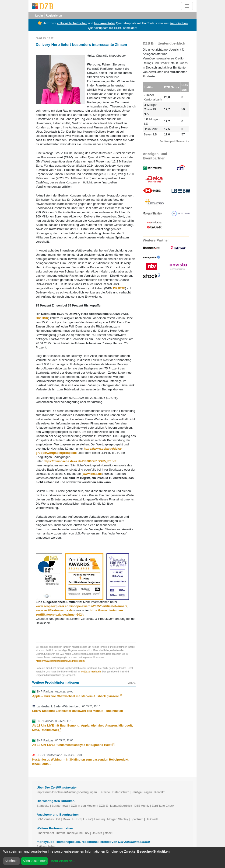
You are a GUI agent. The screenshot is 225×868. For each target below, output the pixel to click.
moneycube (75, 833)
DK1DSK (42, 318)
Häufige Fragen (142, 792)
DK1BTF (119, 288)
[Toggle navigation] (187, 6)
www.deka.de (92, 474)
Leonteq (99, 819)
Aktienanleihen (46, 846)
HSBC (77, 819)
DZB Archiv (142, 806)
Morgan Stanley (118, 819)
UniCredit (152, 819)
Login (39, 16)
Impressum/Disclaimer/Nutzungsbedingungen (67, 792)
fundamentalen (104, 23)
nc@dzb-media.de (91, 672)
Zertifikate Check (163, 806)
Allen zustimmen (35, 861)
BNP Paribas (45, 819)
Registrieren (54, 16)
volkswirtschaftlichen (72, 23)
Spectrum (137, 819)
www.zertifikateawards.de (54, 610)
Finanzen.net (45, 833)
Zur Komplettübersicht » (174, 141)
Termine (105, 792)
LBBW (87, 819)
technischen (179, 23)
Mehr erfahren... (63, 861)
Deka (66, 819)
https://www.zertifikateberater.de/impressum (60, 661)
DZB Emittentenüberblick (116, 806)
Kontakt (160, 792)
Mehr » (132, 683)
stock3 (109, 833)
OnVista (97, 833)
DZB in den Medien (84, 806)
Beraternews (60, 806)
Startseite (43, 806)
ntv (87, 833)
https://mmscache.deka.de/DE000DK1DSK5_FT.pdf (80, 461)
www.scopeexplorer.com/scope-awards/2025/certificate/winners (82, 606)
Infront (60, 833)
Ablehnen (12, 861)
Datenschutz (121, 792)
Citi (58, 819)
